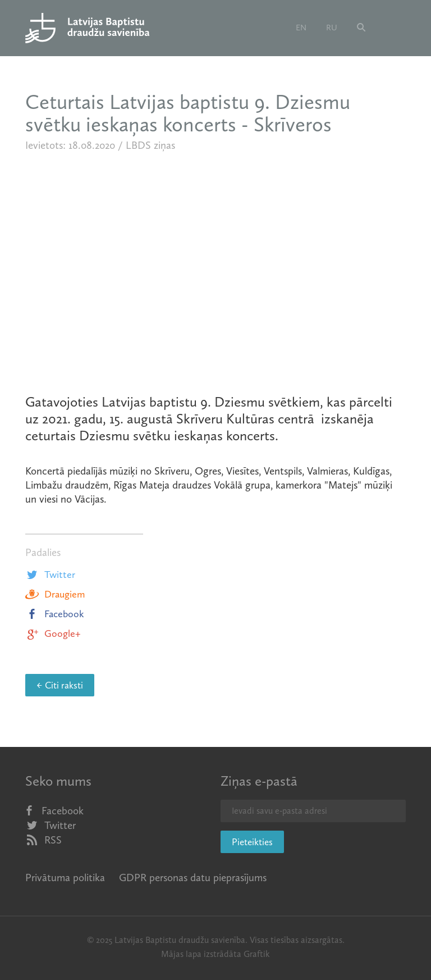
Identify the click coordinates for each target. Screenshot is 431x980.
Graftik (257, 954)
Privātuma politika (65, 878)
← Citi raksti (60, 685)
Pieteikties (252, 842)
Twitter (50, 575)
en (301, 28)
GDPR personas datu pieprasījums (193, 878)
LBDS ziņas (150, 145)
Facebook (55, 614)
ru (332, 28)
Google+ (53, 633)
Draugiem (55, 594)
